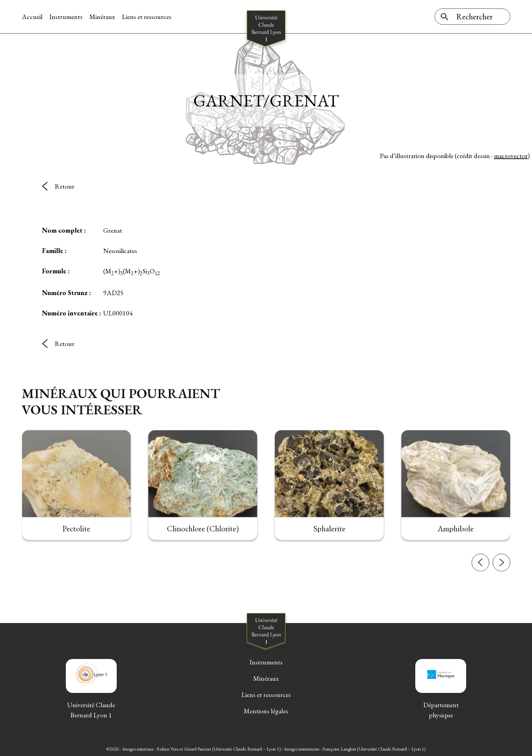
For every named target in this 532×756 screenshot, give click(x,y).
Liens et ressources (147, 17)
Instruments (66, 17)
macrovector (511, 156)
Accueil (32, 17)
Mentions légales (266, 711)
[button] (480, 583)
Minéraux (102, 17)
